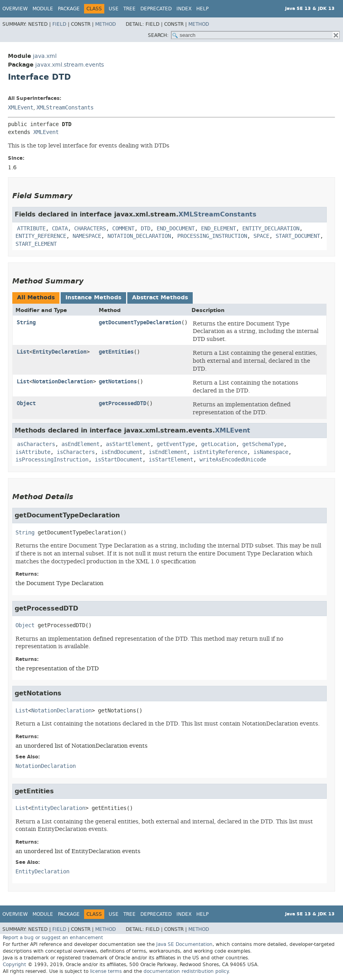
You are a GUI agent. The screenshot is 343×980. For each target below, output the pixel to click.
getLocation (218, 444)
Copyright (14, 965)
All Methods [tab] (36, 298)
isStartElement (171, 460)
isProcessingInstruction (52, 460)
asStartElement (128, 444)
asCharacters (36, 444)
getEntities (116, 352)
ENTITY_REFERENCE (41, 236)
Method (105, 24)
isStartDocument (119, 460)
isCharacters (76, 452)
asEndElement (80, 444)
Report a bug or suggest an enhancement (53, 938)
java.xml (45, 56)
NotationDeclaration (63, 382)
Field (59, 24)
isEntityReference (220, 452)
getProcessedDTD (123, 403)
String (26, 323)
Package (69, 9)
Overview (15, 9)
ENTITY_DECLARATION (271, 229)
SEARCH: (158, 35)
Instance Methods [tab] (93, 298)
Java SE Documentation (184, 944)
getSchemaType (263, 444)
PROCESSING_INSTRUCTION (212, 236)
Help (202, 9)
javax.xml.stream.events (70, 65)
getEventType (176, 444)
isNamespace (271, 452)
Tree (129, 9)
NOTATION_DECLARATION (139, 236)
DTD (146, 229)
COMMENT (123, 229)
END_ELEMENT (218, 229)
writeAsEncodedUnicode (233, 460)
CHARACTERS (90, 229)
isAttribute (33, 452)
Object (26, 403)
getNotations (118, 382)
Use (114, 9)
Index (184, 9)
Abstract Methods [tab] (160, 298)
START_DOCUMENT (298, 236)
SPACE (261, 236)
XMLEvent (21, 108)
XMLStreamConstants (65, 108)
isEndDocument (122, 452)
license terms (106, 971)
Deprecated (156, 9)
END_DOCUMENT (176, 229)
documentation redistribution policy (186, 971)
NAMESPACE (87, 236)
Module (43, 9)
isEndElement (168, 452)
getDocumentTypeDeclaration (140, 323)
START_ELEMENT (36, 244)
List (23, 352)
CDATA (60, 229)
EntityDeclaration (59, 352)
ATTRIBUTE (31, 229)
